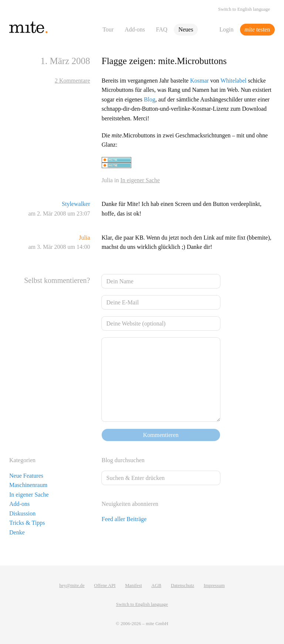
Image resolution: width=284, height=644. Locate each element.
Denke (17, 532)
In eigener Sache (140, 180)
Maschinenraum (28, 485)
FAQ (162, 29)
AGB (156, 585)
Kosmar (200, 81)
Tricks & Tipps (27, 523)
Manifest (133, 585)
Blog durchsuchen (123, 460)
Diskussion (22, 513)
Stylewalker (76, 204)
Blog (150, 99)
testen (257, 29)
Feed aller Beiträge (124, 519)
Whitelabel (233, 81)
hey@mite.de (72, 585)
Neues (186, 29)
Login (226, 29)
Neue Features (26, 476)
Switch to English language (244, 9)
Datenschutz (182, 585)
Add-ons (135, 29)
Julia (84, 238)
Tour (108, 29)
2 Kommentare (72, 81)
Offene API (105, 585)
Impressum (214, 585)
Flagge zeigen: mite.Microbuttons (164, 61)
